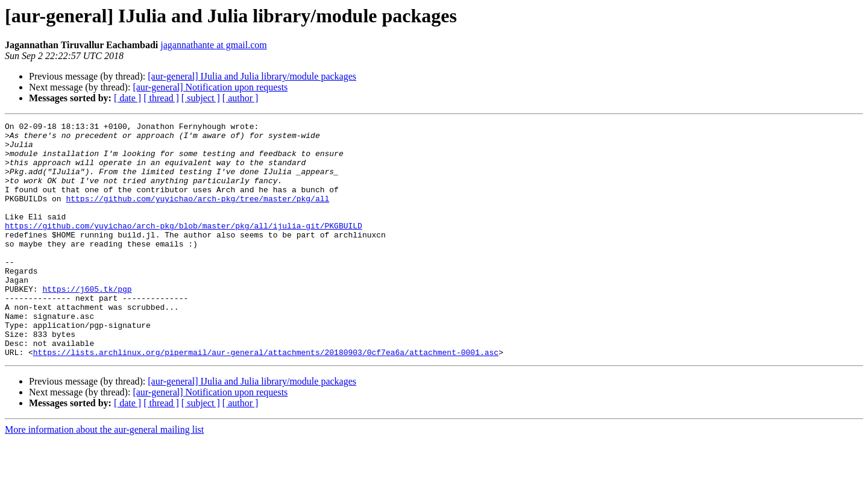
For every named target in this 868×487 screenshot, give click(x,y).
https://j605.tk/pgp (87, 323)
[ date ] (127, 98)
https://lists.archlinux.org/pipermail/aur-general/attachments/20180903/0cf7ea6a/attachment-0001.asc (266, 399)
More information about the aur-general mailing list (104, 476)
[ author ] (241, 98)
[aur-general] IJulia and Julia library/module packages (252, 76)
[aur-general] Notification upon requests (210, 87)
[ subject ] (201, 98)
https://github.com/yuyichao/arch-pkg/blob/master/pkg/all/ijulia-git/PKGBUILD (184, 247)
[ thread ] (161, 98)
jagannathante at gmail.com (213, 45)
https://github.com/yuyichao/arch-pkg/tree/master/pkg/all (197, 215)
